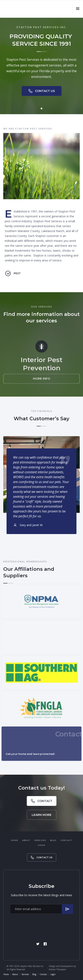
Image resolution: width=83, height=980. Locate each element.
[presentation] (41, 925)
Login (41, 845)
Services (40, 840)
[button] (78, 9)
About (26, 840)
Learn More (42, 815)
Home (15, 840)
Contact (66, 840)
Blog (53, 840)
